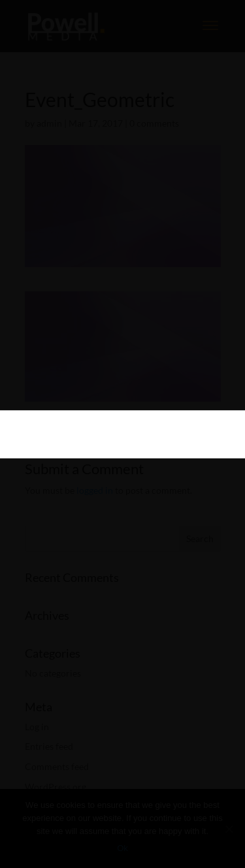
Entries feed (49, 746)
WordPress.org (56, 787)
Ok (122, 848)
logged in (95, 490)
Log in (37, 727)
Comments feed (57, 766)
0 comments (154, 123)
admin (49, 123)
